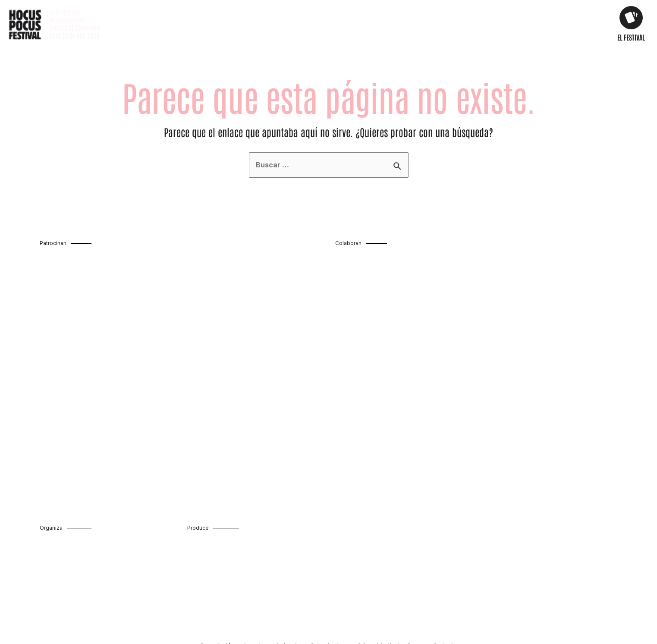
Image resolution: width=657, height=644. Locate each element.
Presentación (217, 572)
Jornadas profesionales (273, 572)
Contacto (445, 572)
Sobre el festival (379, 572)
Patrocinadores (330, 572)
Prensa (416, 572)
